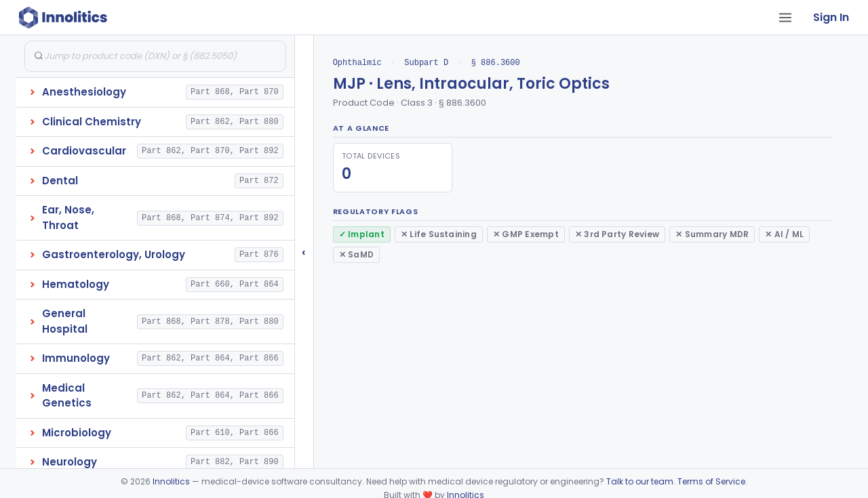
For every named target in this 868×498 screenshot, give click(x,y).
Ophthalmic (357, 63)
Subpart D (426, 63)
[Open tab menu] (785, 18)
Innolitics (171, 481)
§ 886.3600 (496, 63)
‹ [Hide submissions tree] (304, 252)
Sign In (831, 17)
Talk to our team (640, 481)
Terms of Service (711, 481)
